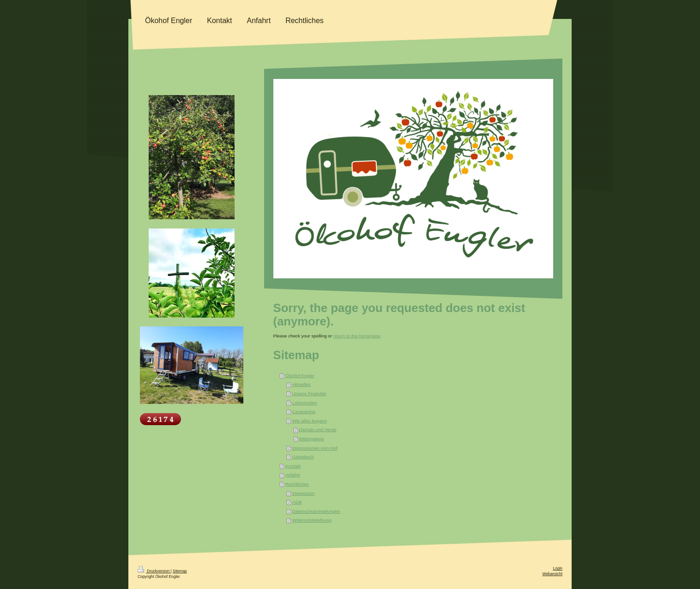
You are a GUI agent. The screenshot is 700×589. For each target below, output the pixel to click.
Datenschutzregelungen (316, 511)
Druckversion (154, 571)
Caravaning (304, 412)
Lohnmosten (305, 403)
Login (558, 568)
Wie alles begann (310, 421)
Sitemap (180, 571)
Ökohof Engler (300, 376)
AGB (297, 502)
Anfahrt (293, 475)
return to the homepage (357, 336)
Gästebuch (303, 457)
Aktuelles (302, 384)
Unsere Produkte (309, 394)
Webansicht (552, 574)
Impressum (303, 493)
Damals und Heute (317, 430)
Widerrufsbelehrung (312, 520)
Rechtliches (297, 484)
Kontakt (293, 466)
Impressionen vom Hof (315, 448)
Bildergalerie (311, 439)
